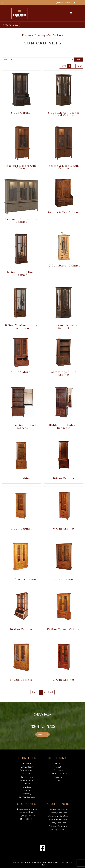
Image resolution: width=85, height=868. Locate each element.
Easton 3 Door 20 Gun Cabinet (21, 220)
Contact (58, 780)
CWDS (68, 862)
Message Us (27, 819)
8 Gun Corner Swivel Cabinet (64, 327)
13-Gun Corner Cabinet (21, 579)
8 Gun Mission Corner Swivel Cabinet (64, 114)
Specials (58, 777)
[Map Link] (2, 2)
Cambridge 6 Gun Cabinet (64, 373)
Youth (27, 790)
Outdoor (27, 787)
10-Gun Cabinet (21, 630)
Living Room (27, 777)
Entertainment (27, 770)
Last (79, 66)
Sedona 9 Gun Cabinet (64, 213)
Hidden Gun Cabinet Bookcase (21, 427)
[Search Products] (80, 2)
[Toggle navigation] (71, 13)
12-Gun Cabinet (64, 579)
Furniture (28, 35)
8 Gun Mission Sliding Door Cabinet (21, 327)
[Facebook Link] (75, 2)
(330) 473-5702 (63, 2)
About (58, 767)
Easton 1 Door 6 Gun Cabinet (21, 167)
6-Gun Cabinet (21, 478)
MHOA (43, 865)
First (63, 66)
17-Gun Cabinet (21, 680)
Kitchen (27, 774)
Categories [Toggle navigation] (11, 25)
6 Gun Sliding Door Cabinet (21, 274)
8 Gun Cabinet (21, 113)
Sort (79, 60)
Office (27, 784)
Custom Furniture (58, 774)
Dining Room (27, 767)
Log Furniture (27, 780)
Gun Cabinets (55, 35)
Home (58, 764)
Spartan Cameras (27, 797)
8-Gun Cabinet (64, 680)
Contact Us (42, 734)
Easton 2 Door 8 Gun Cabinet (64, 167)
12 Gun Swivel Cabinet (64, 266)
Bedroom (27, 764)
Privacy (57, 862)
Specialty (40, 35)
